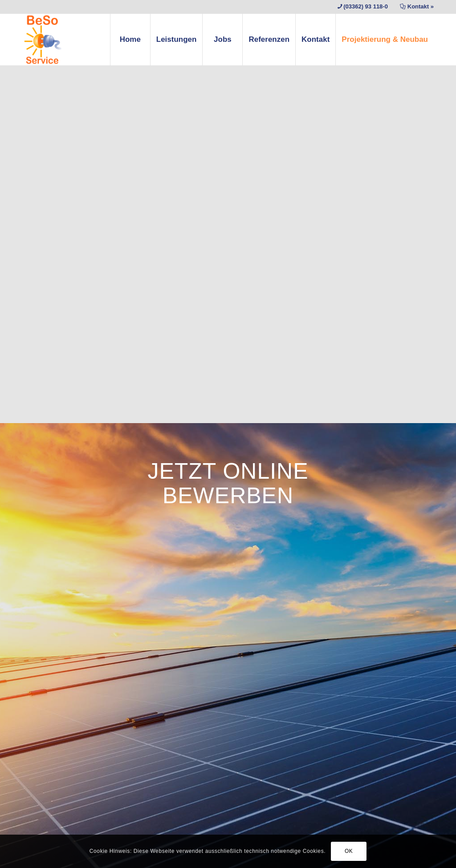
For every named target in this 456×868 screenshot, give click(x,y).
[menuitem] (130, 40)
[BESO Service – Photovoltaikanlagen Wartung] (43, 40)
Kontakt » (421, 6)
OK (349, 851)
